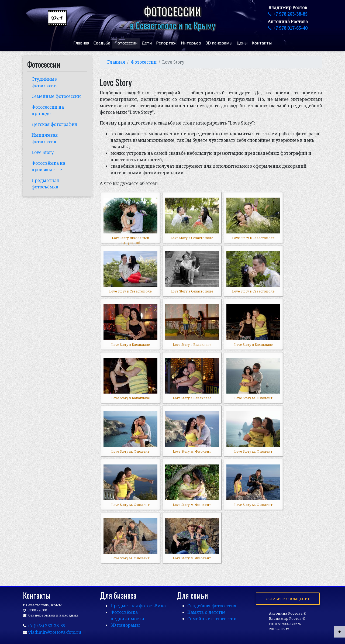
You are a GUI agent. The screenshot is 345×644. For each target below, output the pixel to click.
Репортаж (166, 43)
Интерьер (191, 43)
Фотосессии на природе (48, 110)
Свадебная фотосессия (212, 606)
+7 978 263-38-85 (288, 14)
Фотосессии (126, 43)
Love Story (43, 152)
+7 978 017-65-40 (288, 28)
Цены (242, 43)
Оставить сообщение (288, 599)
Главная (81, 43)
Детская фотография (54, 124)
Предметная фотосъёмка (45, 184)
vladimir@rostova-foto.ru (55, 632)
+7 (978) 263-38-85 (46, 626)
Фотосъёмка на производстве (48, 166)
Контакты (262, 43)
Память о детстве (206, 612)
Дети (147, 43)
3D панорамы (219, 43)
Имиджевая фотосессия (45, 138)
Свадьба (102, 43)
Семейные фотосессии (56, 96)
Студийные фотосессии (44, 82)
